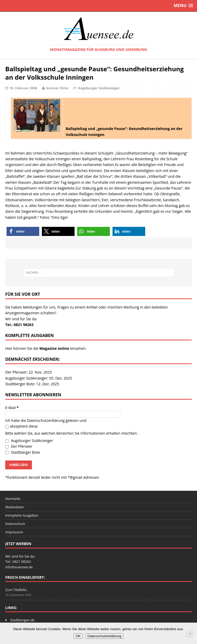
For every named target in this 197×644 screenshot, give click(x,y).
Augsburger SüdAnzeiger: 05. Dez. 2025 (39, 378)
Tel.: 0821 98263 (19, 325)
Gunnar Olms (57, 88)
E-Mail (12, 408)
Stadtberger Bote (23, 452)
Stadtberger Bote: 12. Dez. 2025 (32, 384)
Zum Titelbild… (17, 590)
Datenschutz (15, 524)
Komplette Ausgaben (22, 515)
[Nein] (190, 634)
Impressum (14, 532)
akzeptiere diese (21, 426)
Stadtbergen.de (22, 620)
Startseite (13, 499)
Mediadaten (15, 507)
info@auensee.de (19, 567)
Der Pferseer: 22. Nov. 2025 (29, 372)
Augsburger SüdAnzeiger (99, 88)
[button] (23, 231)
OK (78, 636)
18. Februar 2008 (23, 88)
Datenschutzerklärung (46, 420)
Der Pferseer (19, 446)
